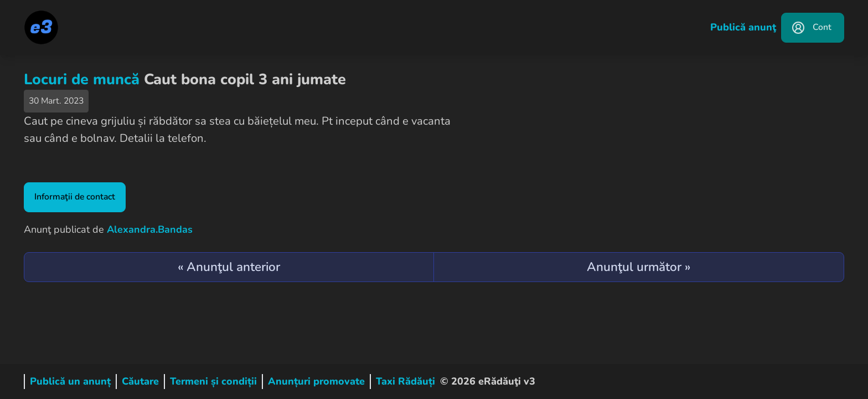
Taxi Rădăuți (405, 381)
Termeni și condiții (213, 381)
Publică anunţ (743, 27)
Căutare (140, 381)
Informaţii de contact (75, 197)
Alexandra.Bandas (150, 229)
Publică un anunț (70, 381)
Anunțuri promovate (316, 381)
